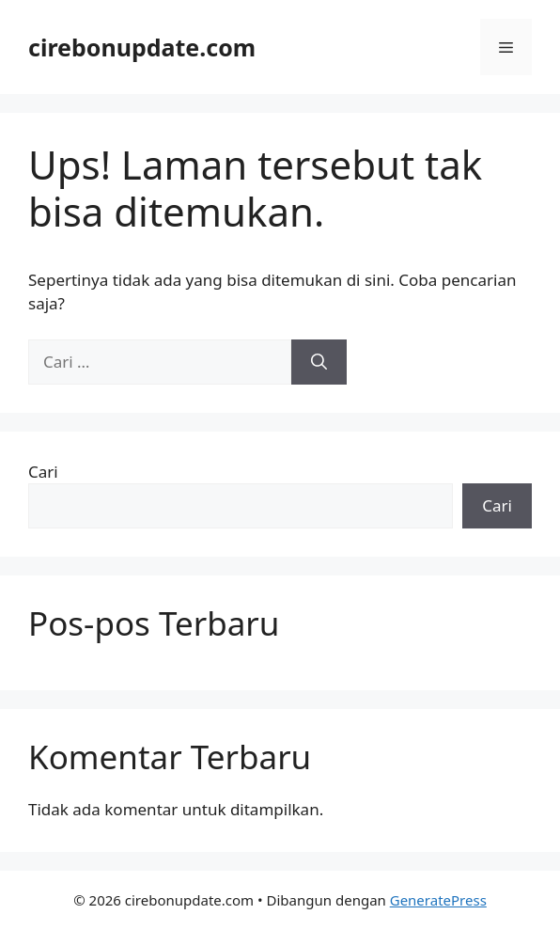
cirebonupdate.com (142, 47)
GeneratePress (438, 900)
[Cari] (319, 362)
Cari (43, 472)
